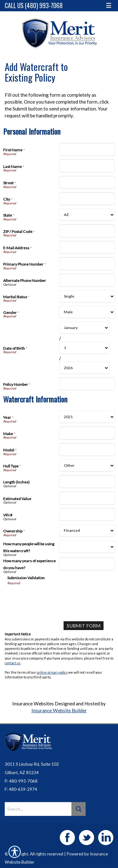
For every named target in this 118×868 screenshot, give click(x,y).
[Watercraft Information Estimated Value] (87, 498)
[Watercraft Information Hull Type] (87, 466)
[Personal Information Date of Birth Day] (84, 348)
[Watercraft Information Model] (87, 450)
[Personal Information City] (87, 199)
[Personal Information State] (87, 215)
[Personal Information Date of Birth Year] (84, 368)
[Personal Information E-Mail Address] (87, 247)
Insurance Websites (33, 704)
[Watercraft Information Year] (87, 417)
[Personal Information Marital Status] (87, 296)
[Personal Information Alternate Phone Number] (87, 280)
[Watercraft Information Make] (87, 433)
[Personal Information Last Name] (87, 166)
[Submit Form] (84, 626)
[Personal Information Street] (87, 182)
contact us (13, 663)
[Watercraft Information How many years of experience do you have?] (87, 564)
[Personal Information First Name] (87, 149)
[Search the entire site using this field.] (38, 809)
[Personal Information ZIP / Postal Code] (87, 231)
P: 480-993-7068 (21, 781)
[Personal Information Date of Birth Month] (84, 328)
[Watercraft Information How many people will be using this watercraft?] (87, 547)
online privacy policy (52, 672)
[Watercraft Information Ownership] (87, 531)
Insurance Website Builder (59, 710)
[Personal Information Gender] (87, 312)
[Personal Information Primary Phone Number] (87, 264)
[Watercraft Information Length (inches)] (87, 482)
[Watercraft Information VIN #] (87, 515)
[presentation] (55, 597)
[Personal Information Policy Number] (87, 384)
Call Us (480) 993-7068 (34, 5)
